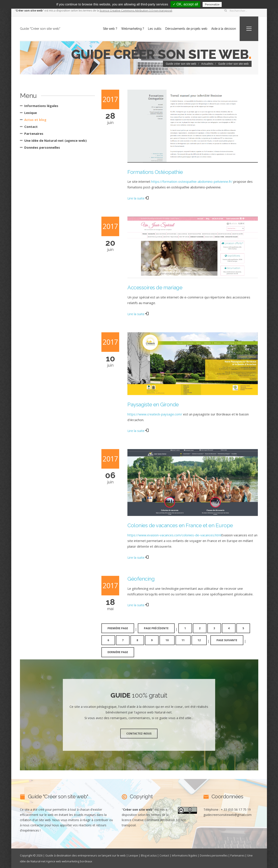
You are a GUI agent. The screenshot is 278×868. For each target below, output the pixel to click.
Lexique (31, 113)
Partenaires (34, 133)
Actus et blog (35, 120)
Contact (31, 127)
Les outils (150, 28)
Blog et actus (150, 855)
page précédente (156, 628)
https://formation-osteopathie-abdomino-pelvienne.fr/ (192, 181)
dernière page (118, 652)
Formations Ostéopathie (155, 172)
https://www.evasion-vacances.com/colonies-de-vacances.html (174, 535)
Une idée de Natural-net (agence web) (55, 140)
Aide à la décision (222, 28)
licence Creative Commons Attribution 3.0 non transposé (136, 10)
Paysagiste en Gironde (153, 404)
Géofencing (141, 579)
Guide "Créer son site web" (51, 28)
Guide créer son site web (181, 64)
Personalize (212, 4)
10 (167, 640)
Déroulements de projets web (183, 28)
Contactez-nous (139, 734)
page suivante (227, 640)
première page (118, 628)
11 (183, 640)
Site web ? (101, 28)
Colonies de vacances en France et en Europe (180, 525)
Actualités (207, 64)
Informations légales (41, 106)
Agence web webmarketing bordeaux (77, 861)
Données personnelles (42, 147)
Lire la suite (136, 198)
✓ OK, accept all (185, 4)
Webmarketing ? (126, 28)
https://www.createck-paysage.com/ (155, 414)
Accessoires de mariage (155, 287)
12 (199, 640)
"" (29, 10)
